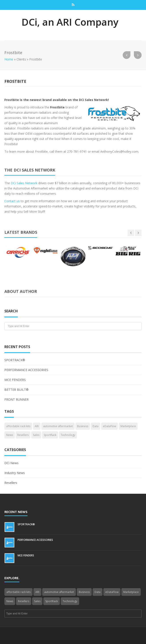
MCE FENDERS (15, 380)
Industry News (15, 473)
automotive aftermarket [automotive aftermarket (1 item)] (58, 426)
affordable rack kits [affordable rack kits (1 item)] (18, 426)
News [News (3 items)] (10, 435)
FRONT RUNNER (16, 399)
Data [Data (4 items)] (96, 426)
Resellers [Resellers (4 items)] (23, 435)
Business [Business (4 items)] (83, 426)
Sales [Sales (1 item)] (36, 435)
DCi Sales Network (24, 183)
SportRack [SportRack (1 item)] (50, 435)
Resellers (11, 483)
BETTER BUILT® (16, 390)
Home (9, 59)
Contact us (12, 201)
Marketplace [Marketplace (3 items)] (128, 426)
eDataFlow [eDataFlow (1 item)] (109, 426)
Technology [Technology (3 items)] (68, 435)
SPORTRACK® (15, 360)
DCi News (11, 463)
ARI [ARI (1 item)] (37, 426)
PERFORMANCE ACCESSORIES (26, 370)
